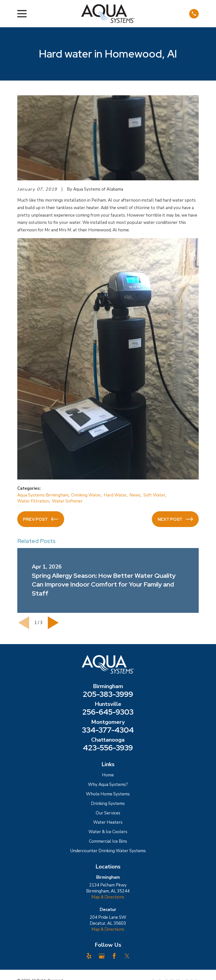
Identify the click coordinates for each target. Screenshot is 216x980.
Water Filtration (33, 501)
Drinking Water (86, 495)
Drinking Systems (108, 804)
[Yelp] (89, 956)
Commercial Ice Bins (108, 841)
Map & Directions (108, 897)
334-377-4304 (108, 730)
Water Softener (67, 501)
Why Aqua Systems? (108, 785)
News (135, 495)
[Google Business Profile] (102, 956)
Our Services (108, 813)
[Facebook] (114, 956)
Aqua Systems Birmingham (43, 495)
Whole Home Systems (108, 794)
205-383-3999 (108, 694)
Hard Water (115, 495)
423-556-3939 (108, 748)
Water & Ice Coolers (108, 832)
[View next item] (53, 623)
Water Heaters (108, 822)
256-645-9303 (108, 712)
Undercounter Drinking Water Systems (108, 851)
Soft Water (154, 495)
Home (108, 775)
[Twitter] (127, 956)
